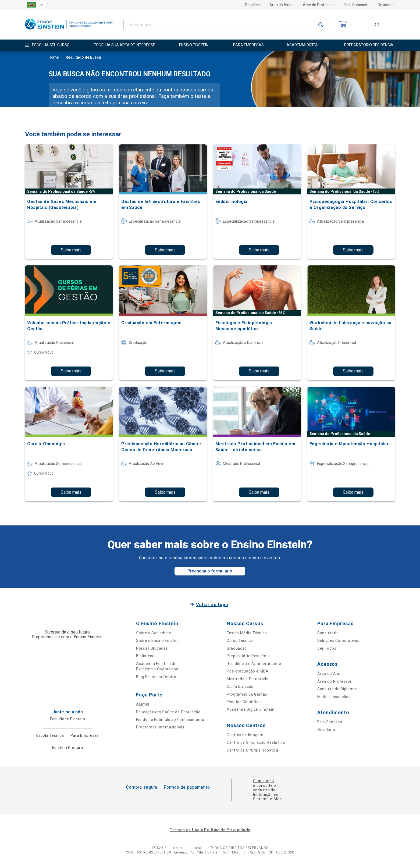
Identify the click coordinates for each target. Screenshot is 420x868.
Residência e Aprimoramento (254, 664)
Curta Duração (240, 686)
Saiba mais (71, 250)
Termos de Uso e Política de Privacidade (210, 830)
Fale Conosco (356, 5)
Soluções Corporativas (338, 641)
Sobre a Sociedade (154, 633)
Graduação (237, 648)
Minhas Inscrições (334, 697)
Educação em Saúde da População (168, 712)
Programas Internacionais (160, 727)
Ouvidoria (386, 5)
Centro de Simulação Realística (256, 742)
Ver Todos (327, 648)
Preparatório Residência (249, 656)
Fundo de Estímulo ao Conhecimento (170, 720)
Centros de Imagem (245, 735)
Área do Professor (318, 5)
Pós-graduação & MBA (248, 671)
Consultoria (328, 633)
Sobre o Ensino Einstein (158, 641)
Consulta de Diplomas (338, 689)
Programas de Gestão (247, 694)
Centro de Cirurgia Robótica (252, 750)
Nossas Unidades (152, 648)
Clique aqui (263, 781)
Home (54, 58)
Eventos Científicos (245, 702)
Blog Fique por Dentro (156, 677)
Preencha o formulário (210, 571)
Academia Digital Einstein (251, 709)
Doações (252, 5)
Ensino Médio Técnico (247, 633)
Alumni (143, 704)
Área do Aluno (282, 5)
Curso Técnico (240, 641)
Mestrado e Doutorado (248, 679)
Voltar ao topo (212, 605)
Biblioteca (145, 656)
